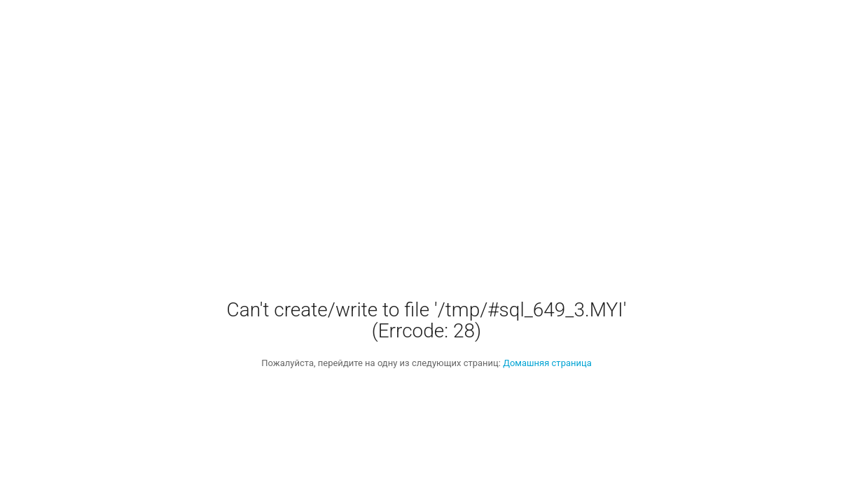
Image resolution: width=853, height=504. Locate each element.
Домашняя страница (547, 363)
